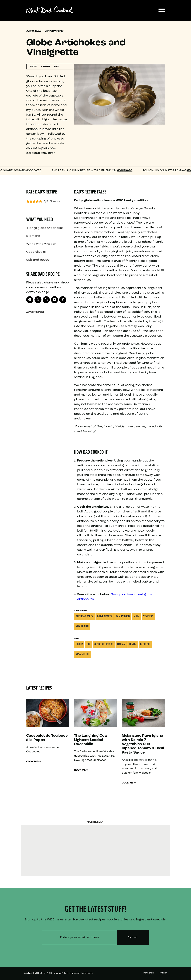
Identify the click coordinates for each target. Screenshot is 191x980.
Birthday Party (54, 31)
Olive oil (145, 645)
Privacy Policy (60, 973)
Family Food (123, 617)
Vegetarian (82, 626)
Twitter (163, 973)
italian (121, 645)
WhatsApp (127, 171)
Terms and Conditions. (81, 973)
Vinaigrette (82, 654)
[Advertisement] (48, 363)
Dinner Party (105, 617)
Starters (148, 617)
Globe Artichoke (104, 645)
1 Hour (79, 645)
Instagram (149, 973)
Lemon (133, 645)
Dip (89, 645)
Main (136, 617)
